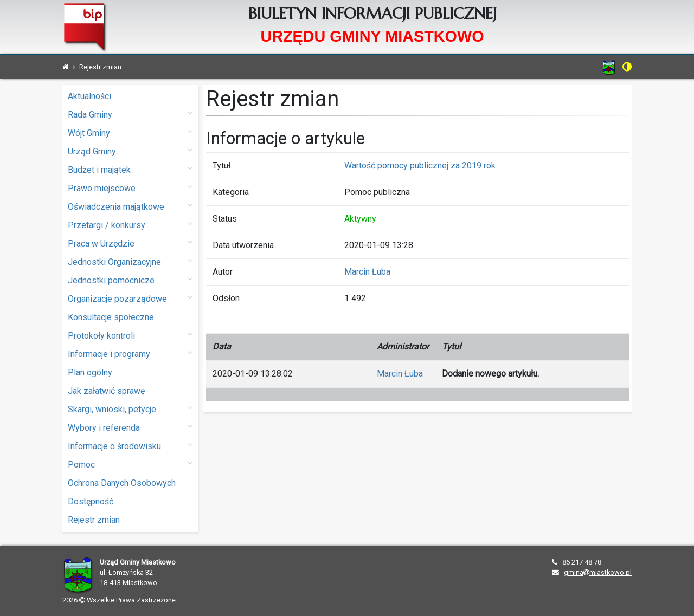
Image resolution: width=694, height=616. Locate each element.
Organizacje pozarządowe (130, 298)
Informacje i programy (130, 354)
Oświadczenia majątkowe (130, 206)
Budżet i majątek (130, 169)
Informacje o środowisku (130, 446)
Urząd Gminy (130, 151)
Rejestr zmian (94, 520)
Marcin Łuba (367, 272)
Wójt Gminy (130, 132)
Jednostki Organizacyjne (130, 261)
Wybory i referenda (130, 427)
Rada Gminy (130, 114)
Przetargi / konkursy (130, 225)
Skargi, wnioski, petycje (130, 409)
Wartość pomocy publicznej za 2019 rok (420, 166)
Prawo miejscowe (130, 188)
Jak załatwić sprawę (106, 391)
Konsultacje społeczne (111, 317)
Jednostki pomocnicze (130, 280)
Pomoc (130, 464)
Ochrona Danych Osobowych (122, 483)
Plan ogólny (90, 372)
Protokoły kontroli (130, 335)
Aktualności (89, 96)
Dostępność (91, 501)
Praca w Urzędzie (130, 243)
